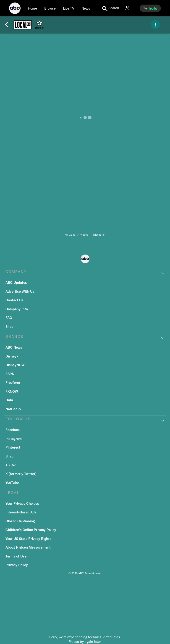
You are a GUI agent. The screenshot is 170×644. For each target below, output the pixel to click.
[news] (86, 8)
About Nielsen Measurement (28, 547)
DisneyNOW (15, 365)
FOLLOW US (18, 419)
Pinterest (13, 447)
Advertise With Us (20, 291)
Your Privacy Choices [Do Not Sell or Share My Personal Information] (22, 503)
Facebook (13, 430)
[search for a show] (111, 8)
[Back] (7, 25)
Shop (9, 327)
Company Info (17, 309)
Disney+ (12, 356)
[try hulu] (150, 8)
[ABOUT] (155, 25)
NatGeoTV (13, 409)
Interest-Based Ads (21, 512)
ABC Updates (16, 283)
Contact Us (14, 300)
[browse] (50, 8)
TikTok (10, 465)
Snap (9, 456)
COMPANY (16, 272)
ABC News (14, 347)
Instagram (14, 439)
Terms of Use (16, 556)
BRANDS (14, 336)
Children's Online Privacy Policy (31, 530)
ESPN (10, 374)
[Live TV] (69, 8)
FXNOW (12, 391)
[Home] (32, 8)
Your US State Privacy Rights (28, 539)
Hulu (9, 400)
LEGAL (12, 493)
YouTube (12, 482)
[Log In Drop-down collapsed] (127, 8)
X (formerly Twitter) (21, 474)
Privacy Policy (17, 565)
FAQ (9, 318)
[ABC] (15, 9)
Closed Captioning (20, 521)
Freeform (13, 382)
